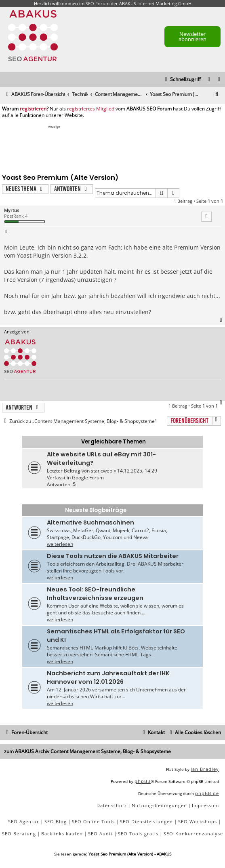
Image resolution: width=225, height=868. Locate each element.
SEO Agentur (24, 821)
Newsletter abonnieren (192, 36)
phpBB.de (207, 793)
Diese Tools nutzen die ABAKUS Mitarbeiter (113, 556)
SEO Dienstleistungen (146, 821)
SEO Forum (98, 3)
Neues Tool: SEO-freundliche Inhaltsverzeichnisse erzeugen (95, 594)
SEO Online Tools (93, 821)
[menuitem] (219, 80)
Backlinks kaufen (62, 834)
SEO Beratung (19, 834)
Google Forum (88, 478)
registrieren (33, 109)
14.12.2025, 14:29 (137, 471)
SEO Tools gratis (138, 834)
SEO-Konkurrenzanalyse (193, 834)
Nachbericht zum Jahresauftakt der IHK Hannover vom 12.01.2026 (108, 678)
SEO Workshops (198, 821)
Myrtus (12, 210)
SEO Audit (100, 834)
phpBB (143, 781)
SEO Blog (56, 821)
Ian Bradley (205, 769)
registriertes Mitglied (91, 109)
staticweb (102, 471)
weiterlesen (60, 544)
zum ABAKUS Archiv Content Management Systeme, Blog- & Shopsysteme (87, 751)
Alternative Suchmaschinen (90, 522)
